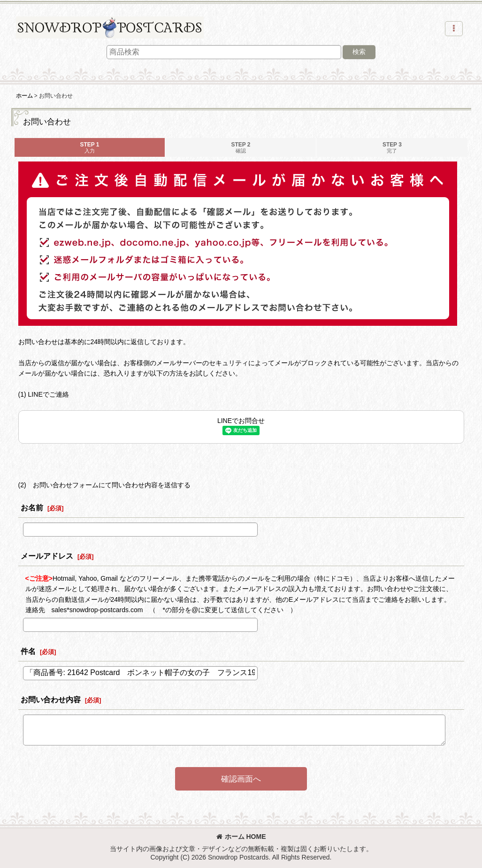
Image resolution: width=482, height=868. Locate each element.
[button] (454, 29)
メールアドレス (47, 556)
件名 (28, 651)
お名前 (32, 507)
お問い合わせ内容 (51, 699)
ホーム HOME (241, 837)
